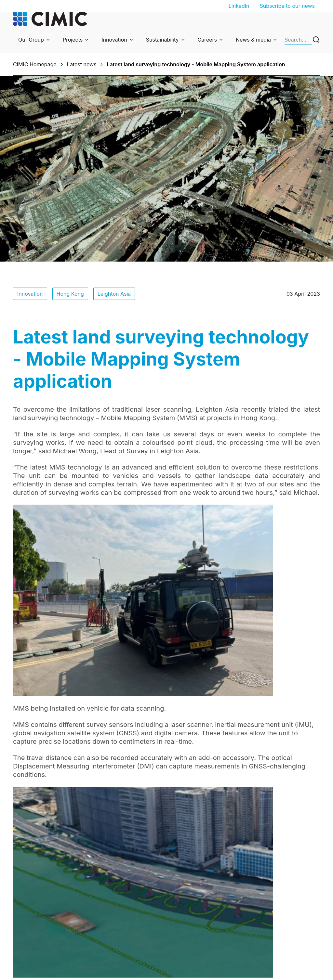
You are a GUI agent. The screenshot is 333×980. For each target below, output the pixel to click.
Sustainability (162, 40)
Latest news (82, 64)
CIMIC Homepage (35, 64)
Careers (207, 40)
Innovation (114, 40)
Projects (73, 40)
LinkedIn (239, 6)
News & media (253, 40)
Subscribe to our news (287, 6)
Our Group (31, 40)
